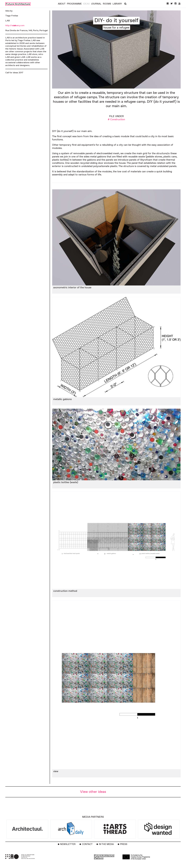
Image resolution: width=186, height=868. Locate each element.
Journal (96, 4)
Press (124, 844)
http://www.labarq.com (15, 26)
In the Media (106, 844)
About (62, 4)
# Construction (116, 119)
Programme (74, 4)
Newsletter (68, 844)
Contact (87, 844)
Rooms (107, 4)
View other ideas (93, 792)
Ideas (86, 4)
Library (117, 4)
